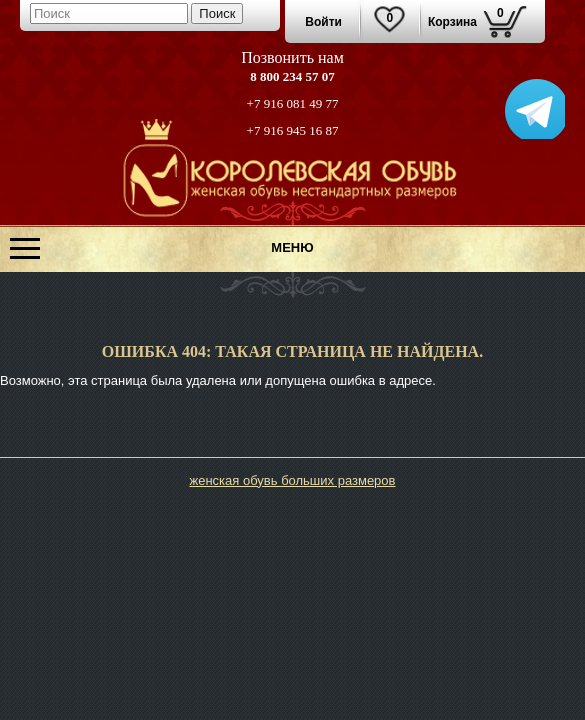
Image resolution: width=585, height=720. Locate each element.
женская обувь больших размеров (292, 480)
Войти (323, 22)
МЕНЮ (292, 247)
